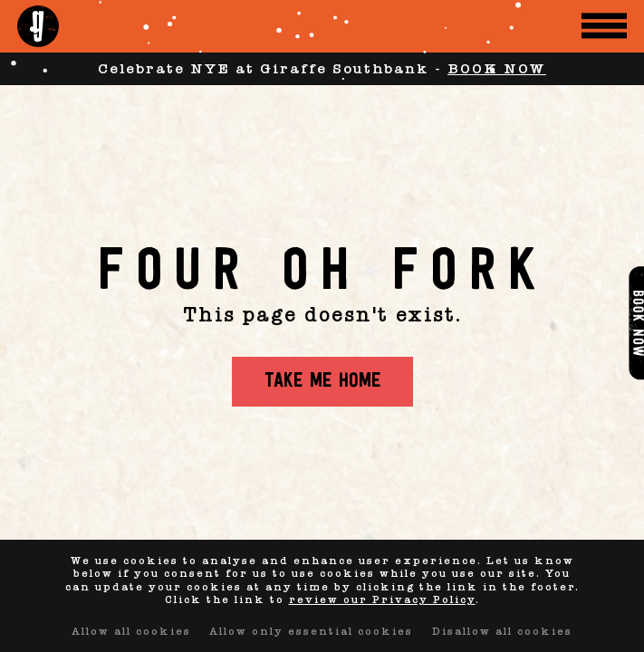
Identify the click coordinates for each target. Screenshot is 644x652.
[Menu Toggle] (604, 26)
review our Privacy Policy (382, 599)
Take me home (322, 382)
